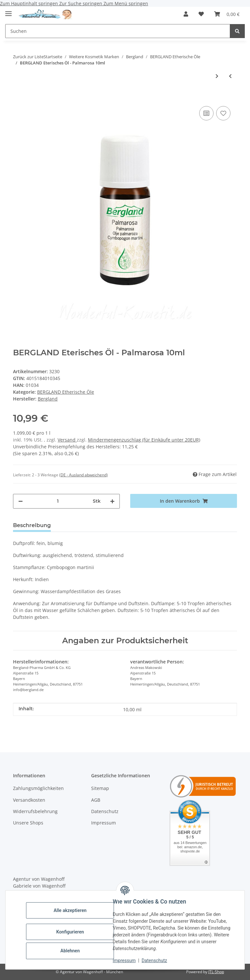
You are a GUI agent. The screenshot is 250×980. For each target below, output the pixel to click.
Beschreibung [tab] (32, 525)
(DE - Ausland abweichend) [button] (83, 475)
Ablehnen (71, 951)
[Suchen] (237, 31)
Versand (67, 440)
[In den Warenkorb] (18, 95)
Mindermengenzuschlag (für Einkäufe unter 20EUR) (144, 440)
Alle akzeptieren (71, 910)
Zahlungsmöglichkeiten (38, 788)
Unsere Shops (28, 823)
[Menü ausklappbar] (8, 11)
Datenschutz (156, 960)
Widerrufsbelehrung (35, 811)
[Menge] (58, 501)
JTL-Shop (216, 972)
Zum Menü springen (126, 3)
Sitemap (100, 788)
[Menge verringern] (21, 501)
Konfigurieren (71, 932)
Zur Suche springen (81, 3)
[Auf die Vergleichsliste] (206, 113)
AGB (96, 800)
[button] (186, 14)
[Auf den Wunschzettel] (223, 113)
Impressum (126, 960)
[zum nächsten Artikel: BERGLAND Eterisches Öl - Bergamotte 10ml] (217, 76)
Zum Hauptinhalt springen (30, 3)
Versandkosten (29, 800)
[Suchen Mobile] (118, 31)
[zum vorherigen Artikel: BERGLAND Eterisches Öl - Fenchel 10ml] (230, 76)
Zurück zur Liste (28, 57)
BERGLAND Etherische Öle (66, 392)
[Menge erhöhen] (112, 501)
